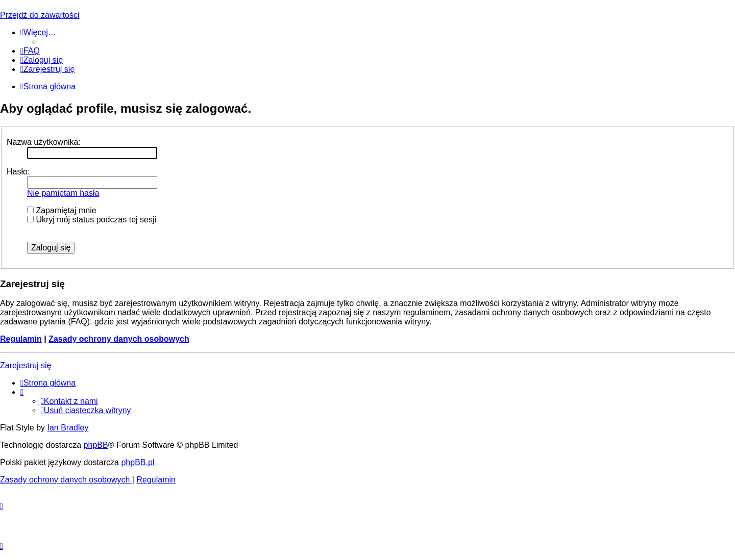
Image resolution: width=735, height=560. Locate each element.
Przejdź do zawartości (40, 15)
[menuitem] (30, 51)
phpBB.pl (138, 462)
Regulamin (21, 339)
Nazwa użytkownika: (44, 142)
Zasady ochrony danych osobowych (119, 339)
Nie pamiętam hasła (63, 193)
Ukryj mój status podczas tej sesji (92, 220)
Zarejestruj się (26, 365)
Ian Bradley (68, 428)
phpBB (96, 445)
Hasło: (18, 172)
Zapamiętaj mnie (62, 210)
